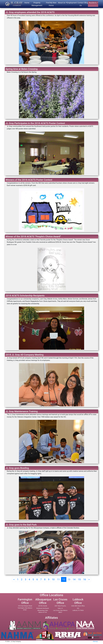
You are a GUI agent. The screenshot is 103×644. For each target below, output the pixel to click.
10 (53, 579)
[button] (24, 42)
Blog (86, 3)
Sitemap (95, 641)
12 (64, 579)
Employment (72, 3)
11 (58, 579)
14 (74, 579)
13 (69, 579)
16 (85, 579)
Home (27, 3)
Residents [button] (93, 3)
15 (79, 579)
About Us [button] (62, 3)
